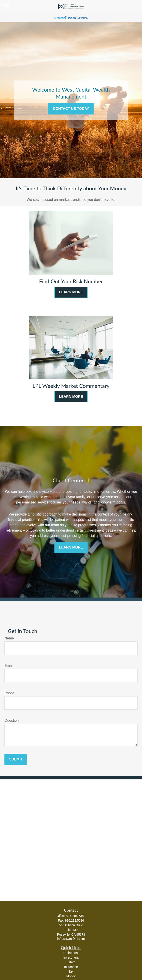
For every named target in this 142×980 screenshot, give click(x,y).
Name (9, 638)
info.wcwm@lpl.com (71, 939)
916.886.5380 (76, 916)
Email (9, 666)
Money (71, 976)
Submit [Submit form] (16, 759)
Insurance (71, 967)
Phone (10, 693)
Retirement (71, 953)
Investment (71, 957)
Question (12, 720)
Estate (71, 962)
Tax (71, 972)
